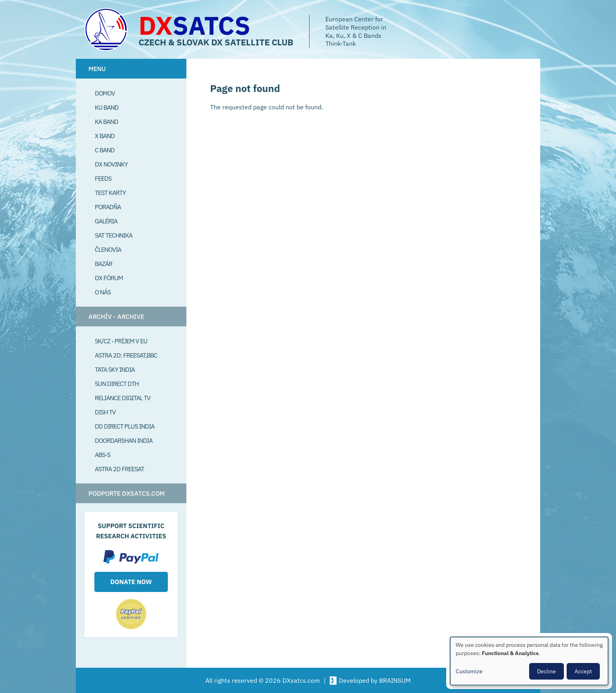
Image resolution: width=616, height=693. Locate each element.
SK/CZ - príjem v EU (121, 341)
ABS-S (102, 455)
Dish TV (105, 412)
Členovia (108, 249)
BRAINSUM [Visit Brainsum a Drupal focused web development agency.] (395, 680)
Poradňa (108, 207)
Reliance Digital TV (123, 398)
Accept (583, 671)
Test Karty (110, 193)
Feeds (103, 178)
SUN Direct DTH (117, 384)
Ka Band (106, 122)
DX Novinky (111, 164)
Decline (547, 671)
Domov (105, 93)
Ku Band (107, 107)
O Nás (103, 292)
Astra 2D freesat (119, 469)
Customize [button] (469, 671)
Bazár (103, 264)
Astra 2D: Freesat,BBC (126, 355)
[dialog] (529, 661)
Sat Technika (114, 235)
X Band (105, 136)
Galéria (106, 221)
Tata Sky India (115, 369)
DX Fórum (109, 278)
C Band (105, 150)
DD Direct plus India (125, 426)
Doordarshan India (124, 440)
